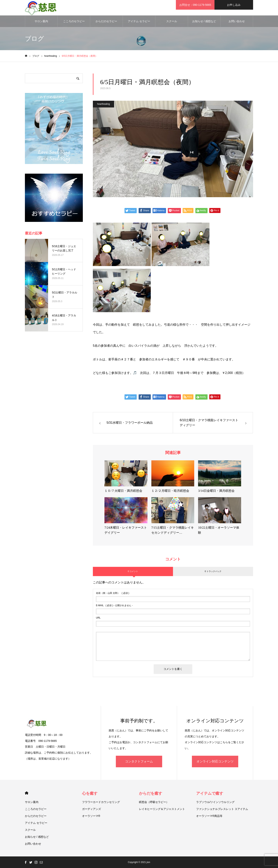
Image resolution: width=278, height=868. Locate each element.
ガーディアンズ (92, 809)
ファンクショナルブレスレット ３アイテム (222, 809)
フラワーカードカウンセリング (101, 802)
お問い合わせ (237, 21)
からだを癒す (151, 793)
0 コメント (133, 571)
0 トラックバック (213, 571)
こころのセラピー (74, 21)
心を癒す (90, 793)
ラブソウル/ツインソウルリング (215, 802)
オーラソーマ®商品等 (209, 816)
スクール (172, 21)
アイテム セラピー (139, 21)
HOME (27, 793)
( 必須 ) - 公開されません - (114, 605)
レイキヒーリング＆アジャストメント (162, 809)
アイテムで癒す (210, 793)
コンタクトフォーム (139, 761)
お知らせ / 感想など (204, 21)
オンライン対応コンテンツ (215, 761)
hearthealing (103, 104)
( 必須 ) (113, 593)
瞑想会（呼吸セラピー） (154, 802)
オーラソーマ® (91, 816)
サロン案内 (41, 21)
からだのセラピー (106, 21)
